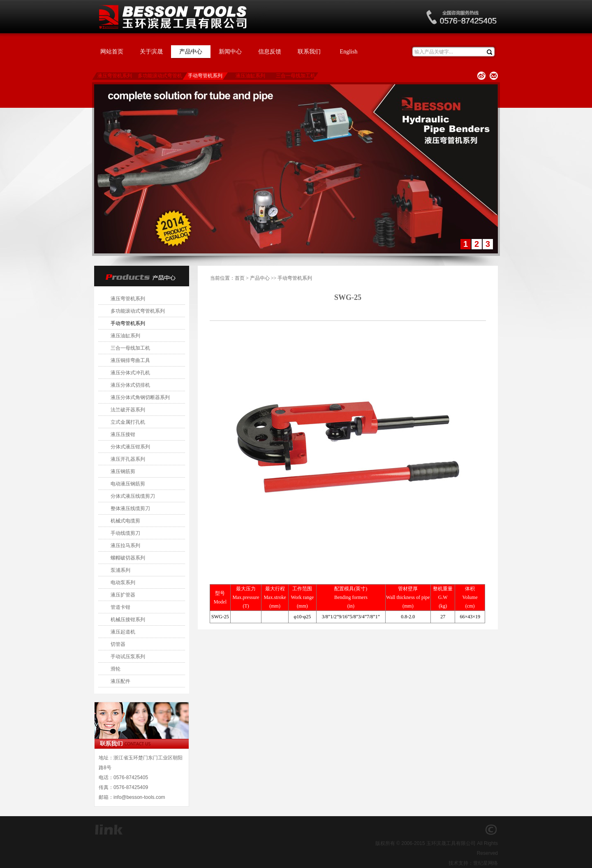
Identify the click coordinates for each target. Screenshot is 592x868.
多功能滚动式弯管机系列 (160, 76)
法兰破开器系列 (128, 410)
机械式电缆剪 (125, 521)
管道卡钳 (120, 607)
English (349, 52)
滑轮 (116, 669)
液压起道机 (123, 632)
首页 (240, 278)
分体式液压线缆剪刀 (133, 496)
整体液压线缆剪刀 (130, 508)
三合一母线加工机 (296, 76)
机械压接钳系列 (128, 620)
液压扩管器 (123, 595)
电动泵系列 (123, 583)
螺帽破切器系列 (128, 558)
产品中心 (191, 52)
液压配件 (120, 681)
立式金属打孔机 (128, 422)
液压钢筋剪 (123, 471)
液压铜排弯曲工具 (130, 360)
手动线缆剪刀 (125, 533)
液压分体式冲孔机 (130, 373)
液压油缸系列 (250, 76)
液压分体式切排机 (130, 385)
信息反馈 (270, 52)
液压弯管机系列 (115, 76)
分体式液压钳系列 (130, 447)
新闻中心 (230, 52)
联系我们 (309, 52)
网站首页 (112, 52)
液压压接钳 (123, 434)
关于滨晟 (151, 52)
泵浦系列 (120, 570)
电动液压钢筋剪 (128, 484)
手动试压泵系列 (128, 657)
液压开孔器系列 (128, 459)
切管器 (118, 644)
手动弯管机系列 (205, 76)
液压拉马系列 (125, 545)
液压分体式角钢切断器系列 (140, 397)
